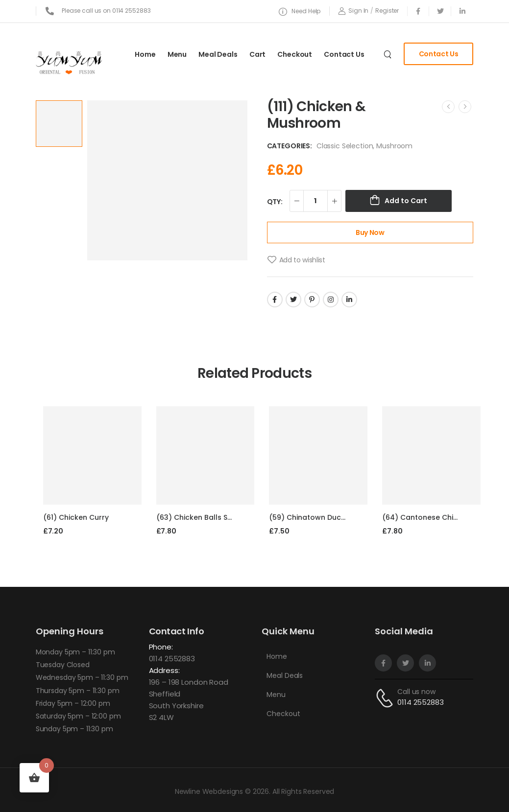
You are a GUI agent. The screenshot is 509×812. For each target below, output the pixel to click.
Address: (164, 670)
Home (145, 54)
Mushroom (394, 146)
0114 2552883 (172, 659)
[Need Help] (300, 12)
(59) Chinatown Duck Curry (318, 517)
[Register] (387, 11)
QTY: (275, 202)
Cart (257, 54)
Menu (177, 54)
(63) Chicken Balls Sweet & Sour (213, 517)
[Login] (353, 11)
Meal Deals (218, 54)
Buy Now (370, 232)
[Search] (389, 54)
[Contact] (386, 698)
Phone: (161, 647)
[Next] (465, 107)
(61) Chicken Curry (76, 517)
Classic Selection (345, 146)
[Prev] (448, 107)
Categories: (290, 146)
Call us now (416, 692)
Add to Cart (406, 201)
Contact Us (344, 54)
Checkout (295, 54)
